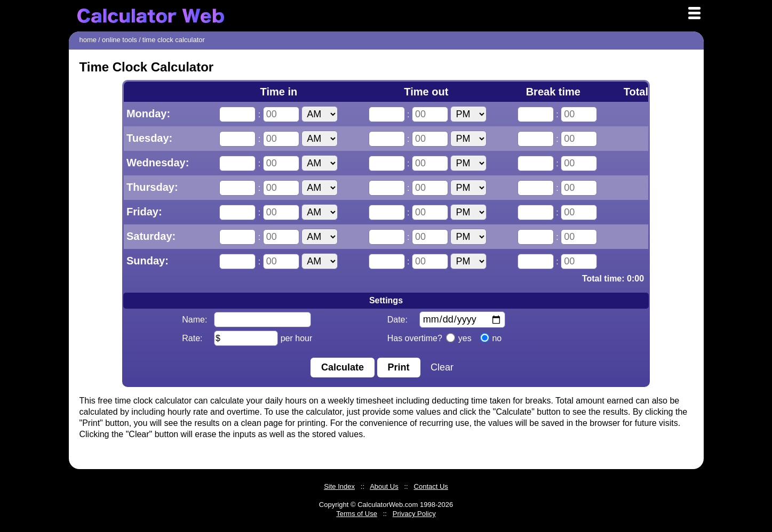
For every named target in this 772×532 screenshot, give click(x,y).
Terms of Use (357, 514)
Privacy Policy (414, 514)
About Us (384, 486)
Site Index (339, 486)
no (491, 338)
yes (459, 338)
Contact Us (431, 486)
